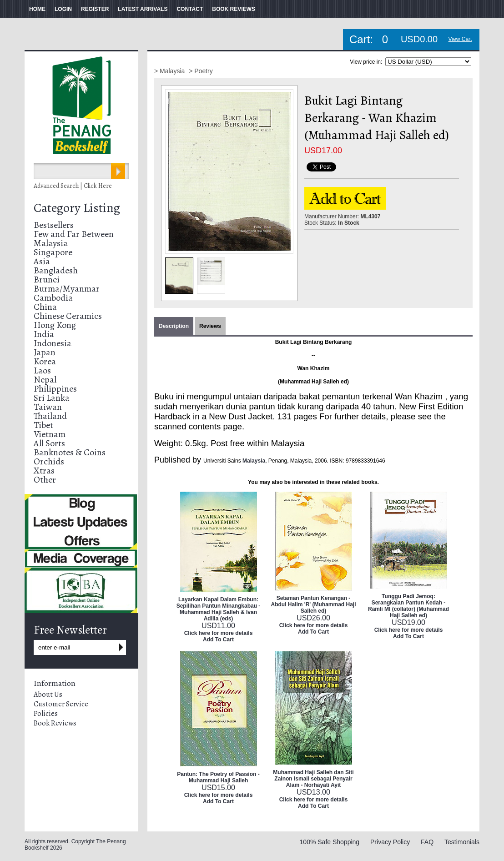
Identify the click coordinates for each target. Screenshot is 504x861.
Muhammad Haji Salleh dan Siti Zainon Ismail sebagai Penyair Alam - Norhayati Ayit (313, 779)
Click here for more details (219, 633)
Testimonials (462, 842)
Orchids (49, 461)
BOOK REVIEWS (234, 9)
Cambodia (53, 298)
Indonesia (53, 343)
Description (174, 326)
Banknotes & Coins (70, 452)
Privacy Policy (390, 842)
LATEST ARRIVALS (143, 9)
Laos (42, 370)
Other (45, 480)
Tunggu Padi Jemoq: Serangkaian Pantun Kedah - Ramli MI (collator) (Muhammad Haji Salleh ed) (408, 606)
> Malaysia (170, 71)
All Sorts (49, 443)
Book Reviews (55, 723)
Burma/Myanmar (67, 289)
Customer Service (61, 704)
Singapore (53, 252)
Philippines (55, 389)
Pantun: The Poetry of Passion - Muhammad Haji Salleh (218, 777)
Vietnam (50, 434)
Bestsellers (54, 225)
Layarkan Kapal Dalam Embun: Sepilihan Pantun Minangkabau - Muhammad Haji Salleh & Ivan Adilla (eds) (219, 609)
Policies (46, 714)
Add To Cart (218, 639)
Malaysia (51, 243)
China (45, 307)
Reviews (210, 326)
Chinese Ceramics (68, 316)
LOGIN (63, 9)
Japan (45, 352)
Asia (42, 261)
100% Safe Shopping (330, 842)
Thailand (50, 416)
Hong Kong (55, 325)
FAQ (427, 842)
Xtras (44, 471)
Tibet (43, 425)
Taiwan (48, 407)
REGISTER (95, 9)
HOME (37, 9)
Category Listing (77, 208)
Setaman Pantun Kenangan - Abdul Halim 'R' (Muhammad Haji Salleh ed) (313, 604)
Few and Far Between (74, 234)
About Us (48, 695)
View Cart (460, 39)
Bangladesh (56, 270)
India (44, 334)
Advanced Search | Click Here (73, 186)
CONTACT (190, 9)
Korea (45, 361)
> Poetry (201, 71)
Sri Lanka (52, 398)
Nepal (45, 380)
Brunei (47, 279)
